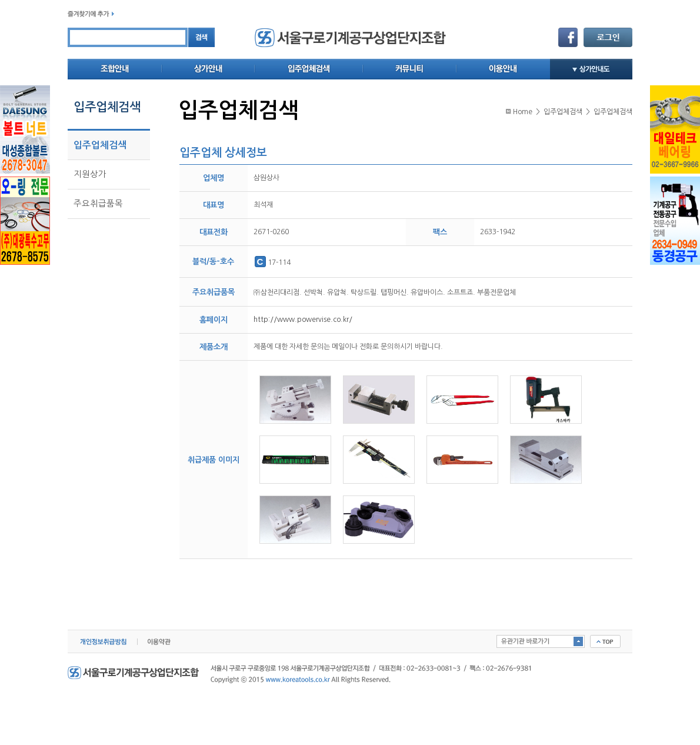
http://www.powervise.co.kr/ (303, 320)
